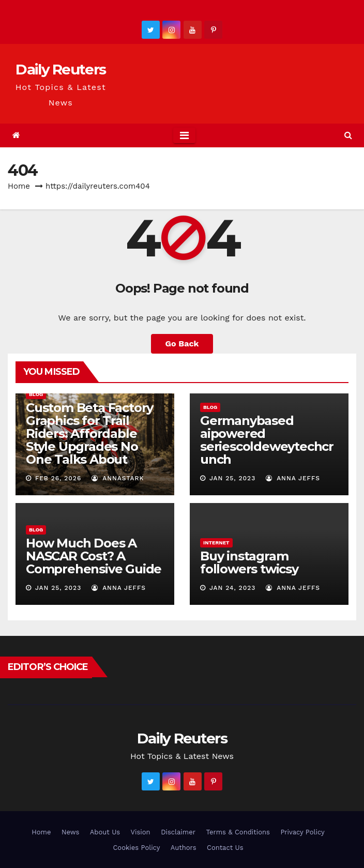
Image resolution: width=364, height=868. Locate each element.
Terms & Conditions (238, 832)
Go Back (182, 344)
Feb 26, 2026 (58, 478)
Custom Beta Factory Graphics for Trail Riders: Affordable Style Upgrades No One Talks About (89, 433)
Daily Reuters (60, 69)
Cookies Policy (136, 848)
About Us (105, 832)
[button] (348, 135)
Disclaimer (178, 832)
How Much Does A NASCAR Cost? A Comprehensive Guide (94, 556)
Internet (216, 543)
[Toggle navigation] (184, 135)
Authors (184, 848)
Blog (36, 394)
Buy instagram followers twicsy (249, 562)
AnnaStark (118, 478)
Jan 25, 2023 (232, 478)
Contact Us (225, 848)
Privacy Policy (302, 832)
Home (19, 186)
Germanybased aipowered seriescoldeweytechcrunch (267, 440)
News (70, 832)
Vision (141, 832)
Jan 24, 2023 (232, 588)
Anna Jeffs (293, 478)
